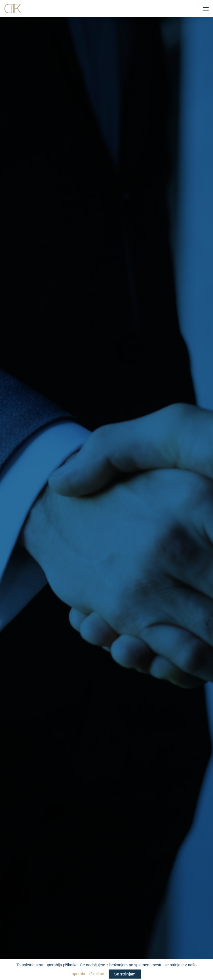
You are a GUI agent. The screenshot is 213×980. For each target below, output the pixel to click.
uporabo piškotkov (106, 974)
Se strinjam (125, 974)
